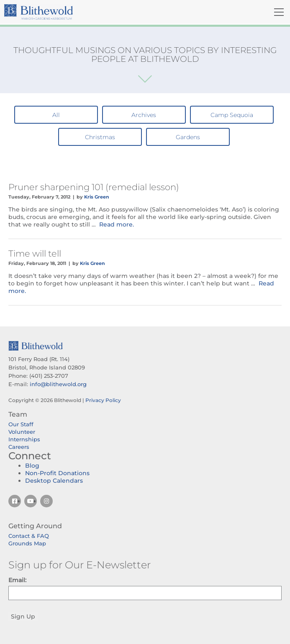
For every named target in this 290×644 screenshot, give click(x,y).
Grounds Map (27, 543)
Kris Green (97, 197)
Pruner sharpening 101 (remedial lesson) (94, 187)
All (56, 115)
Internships (24, 439)
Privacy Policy (103, 400)
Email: (17, 580)
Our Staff (21, 424)
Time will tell (35, 253)
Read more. (117, 224)
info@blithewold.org (58, 384)
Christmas (100, 137)
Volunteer (22, 432)
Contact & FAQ (29, 536)
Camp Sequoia (232, 115)
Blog (32, 466)
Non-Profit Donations (57, 473)
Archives (144, 115)
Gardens (188, 137)
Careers (19, 447)
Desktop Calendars (54, 481)
